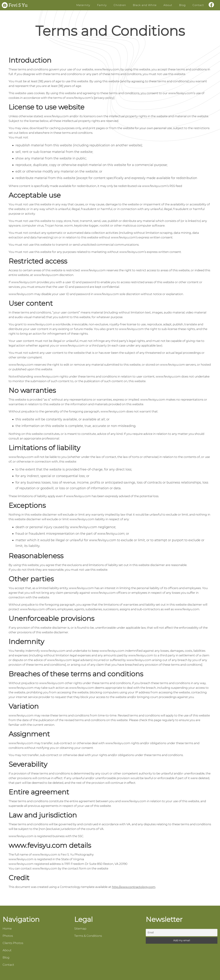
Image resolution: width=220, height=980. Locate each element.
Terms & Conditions (88, 936)
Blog (182, 5)
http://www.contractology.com (134, 887)
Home (7, 929)
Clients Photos (13, 943)
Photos (8, 936)
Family (102, 5)
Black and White (145, 5)
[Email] (182, 933)
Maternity (83, 5)
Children (120, 5)
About (168, 5)
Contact (198, 5)
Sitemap (80, 929)
